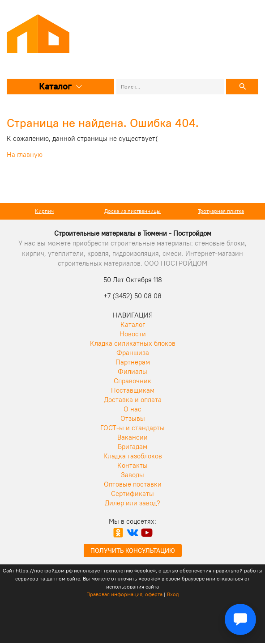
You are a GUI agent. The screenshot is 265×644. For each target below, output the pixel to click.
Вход (173, 594)
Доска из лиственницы (132, 211)
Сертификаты (132, 494)
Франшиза (133, 353)
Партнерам (133, 362)
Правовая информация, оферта (124, 594)
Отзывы (133, 418)
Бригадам (132, 447)
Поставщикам (133, 390)
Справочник (132, 381)
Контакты (132, 465)
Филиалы (132, 371)
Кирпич (44, 211)
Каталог (61, 86)
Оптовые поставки (133, 484)
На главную (25, 155)
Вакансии (132, 437)
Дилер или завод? (132, 503)
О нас (132, 409)
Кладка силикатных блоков (133, 343)
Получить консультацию (133, 551)
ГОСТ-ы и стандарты (132, 428)
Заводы (132, 475)
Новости (133, 334)
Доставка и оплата (133, 400)
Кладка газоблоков (133, 456)
